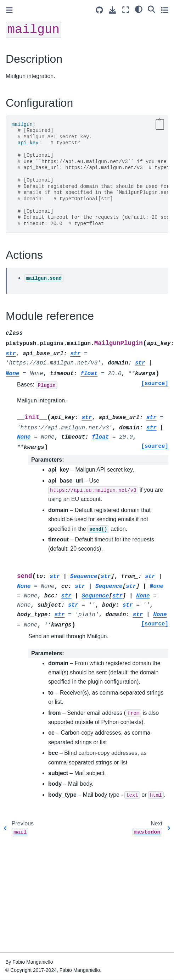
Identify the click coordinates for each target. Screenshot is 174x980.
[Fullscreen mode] (126, 10)
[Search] (151, 9)
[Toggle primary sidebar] (9, 10)
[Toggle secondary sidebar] (165, 10)
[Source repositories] (99, 10)
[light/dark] (139, 9)
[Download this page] (113, 10)
